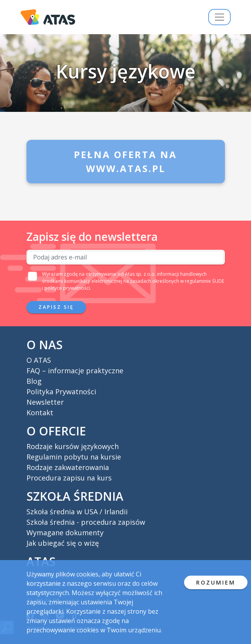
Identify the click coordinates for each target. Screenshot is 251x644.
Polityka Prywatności (61, 392)
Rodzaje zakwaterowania (68, 467)
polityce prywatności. (68, 288)
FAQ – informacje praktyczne (75, 371)
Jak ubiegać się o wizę (63, 543)
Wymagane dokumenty (65, 533)
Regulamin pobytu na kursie (74, 457)
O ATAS (39, 360)
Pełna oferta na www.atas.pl (125, 161)
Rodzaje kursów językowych (73, 446)
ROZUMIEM (216, 582)
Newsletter (45, 402)
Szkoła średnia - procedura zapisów (86, 522)
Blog (34, 381)
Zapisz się (56, 307)
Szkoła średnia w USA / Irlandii (77, 512)
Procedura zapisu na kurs (69, 478)
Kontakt (40, 413)
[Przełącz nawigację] (219, 17)
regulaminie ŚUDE (204, 281)
